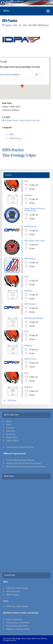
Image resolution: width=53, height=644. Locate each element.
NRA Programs (13, 595)
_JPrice (25, 25)
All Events (12, 400)
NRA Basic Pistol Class (34, 241)
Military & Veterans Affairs (18, 629)
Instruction (11, 434)
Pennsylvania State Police (17, 626)
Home (9, 421)
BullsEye (28, 195)
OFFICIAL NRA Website (17, 588)
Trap (26, 181)
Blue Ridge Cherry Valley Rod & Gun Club (21, 120)
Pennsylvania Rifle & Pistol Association (23, 463)
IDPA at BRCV (13, 441)
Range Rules (12, 437)
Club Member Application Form (20, 447)
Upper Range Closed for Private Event (35, 209)
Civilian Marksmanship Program (20, 460)
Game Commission (14, 619)
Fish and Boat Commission (18, 622)
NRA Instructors (13, 591)
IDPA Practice (43, 25)
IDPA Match (30, 258)
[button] (22, 85)
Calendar (10, 428)
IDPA (35, 25)
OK (36, 75)
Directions (11, 431)
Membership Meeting (34, 318)
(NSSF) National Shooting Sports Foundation (26, 466)
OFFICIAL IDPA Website (17, 606)
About (9, 424)
